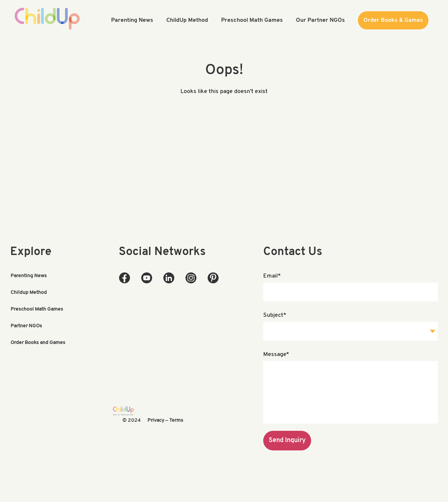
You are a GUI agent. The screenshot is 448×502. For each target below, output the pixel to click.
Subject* (275, 315)
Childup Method (29, 293)
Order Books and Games (38, 343)
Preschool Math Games (37, 309)
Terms (176, 420)
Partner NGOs (26, 326)
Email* (272, 276)
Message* (276, 355)
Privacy (156, 420)
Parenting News (29, 276)
